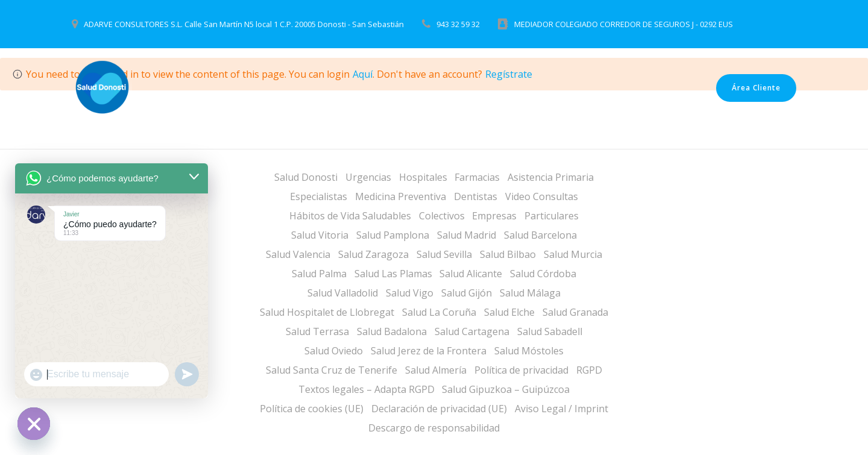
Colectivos (442, 216)
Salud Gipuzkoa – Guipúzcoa (506, 389)
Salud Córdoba (543, 274)
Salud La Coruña (439, 312)
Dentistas (476, 196)
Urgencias (368, 177)
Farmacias (477, 177)
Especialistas (319, 196)
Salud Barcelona (540, 235)
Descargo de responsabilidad (434, 428)
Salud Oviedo (334, 351)
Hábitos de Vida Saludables (350, 216)
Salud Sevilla (444, 254)
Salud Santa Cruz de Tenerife (332, 370)
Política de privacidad (521, 370)
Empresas (494, 216)
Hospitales (423, 177)
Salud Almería (436, 370)
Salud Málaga (530, 293)
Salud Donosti (306, 177)
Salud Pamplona (393, 235)
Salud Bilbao (508, 254)
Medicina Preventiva (401, 196)
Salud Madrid (467, 235)
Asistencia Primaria (551, 177)
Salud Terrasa (317, 331)
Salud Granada (575, 312)
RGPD (589, 370)
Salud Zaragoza (373, 254)
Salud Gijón (467, 293)
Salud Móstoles (529, 351)
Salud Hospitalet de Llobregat (327, 312)
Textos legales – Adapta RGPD (366, 389)
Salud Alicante (471, 274)
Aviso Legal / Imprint (561, 409)
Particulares (552, 216)
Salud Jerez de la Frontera (429, 351)
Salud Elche (509, 312)
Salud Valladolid (343, 293)
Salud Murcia (573, 254)
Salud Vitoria (320, 235)
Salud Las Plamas (393, 274)
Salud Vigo (410, 293)
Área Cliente (756, 88)
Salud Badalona (392, 331)
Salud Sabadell (550, 331)
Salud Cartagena (472, 331)
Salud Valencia (298, 254)
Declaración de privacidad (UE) (439, 409)
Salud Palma (319, 274)
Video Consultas (542, 196)
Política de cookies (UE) (312, 409)
